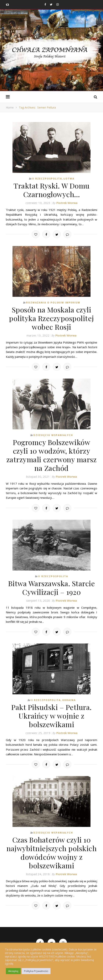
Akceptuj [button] (13, 971)
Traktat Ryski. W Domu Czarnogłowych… (51, 190)
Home (10, 107)
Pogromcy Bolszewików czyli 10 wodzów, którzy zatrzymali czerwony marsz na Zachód (52, 455)
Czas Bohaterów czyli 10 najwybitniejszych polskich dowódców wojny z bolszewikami (51, 852)
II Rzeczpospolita (47, 179)
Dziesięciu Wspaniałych (53, 435)
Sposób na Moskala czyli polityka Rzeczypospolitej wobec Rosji (51, 318)
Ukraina (69, 700)
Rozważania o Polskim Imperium (53, 303)
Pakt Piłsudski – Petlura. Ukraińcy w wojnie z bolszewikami (51, 716)
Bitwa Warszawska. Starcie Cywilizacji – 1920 (52, 587)
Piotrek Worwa (67, 203)
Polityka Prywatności (36, 971)
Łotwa (69, 179)
